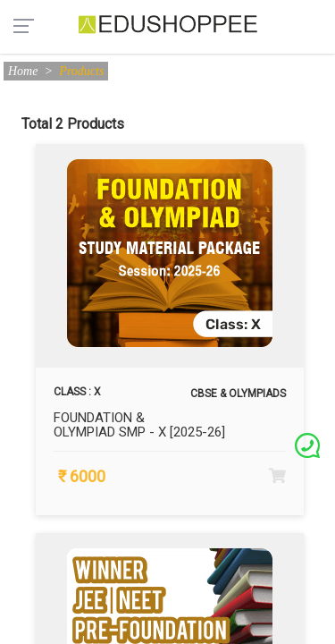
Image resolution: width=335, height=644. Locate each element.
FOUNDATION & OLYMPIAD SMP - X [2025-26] (139, 425)
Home (23, 71)
